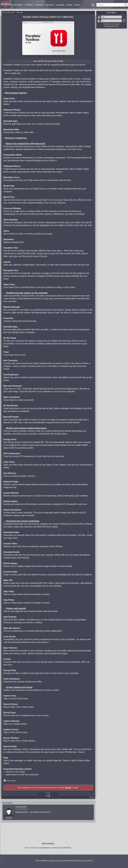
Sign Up (99, 17)
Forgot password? (99, 21)
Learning (60, 5)
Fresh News (17, 5)
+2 (48, 796)
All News (29, 5)
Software (39, 5)
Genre (77, 5)
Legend (92, 797)
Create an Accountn (111, 24)
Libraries (50, 5)
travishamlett (21, 807)
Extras (69, 5)
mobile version (2, 860)
